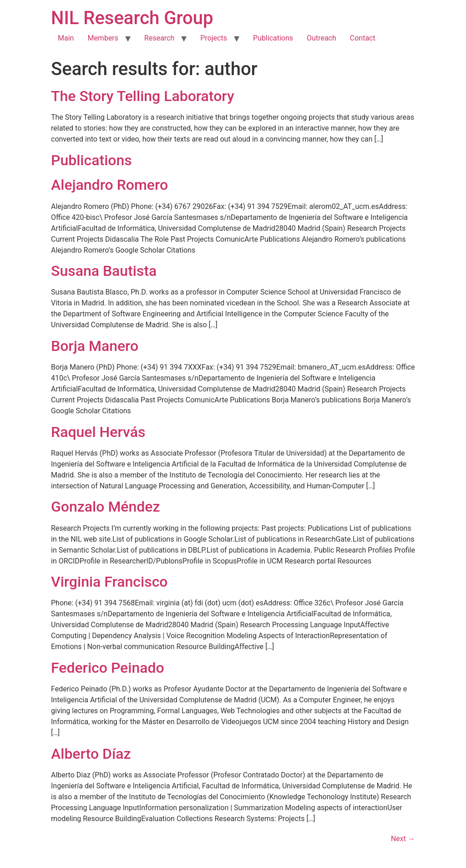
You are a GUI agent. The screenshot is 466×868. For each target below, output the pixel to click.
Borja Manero (95, 346)
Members (103, 38)
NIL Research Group (132, 18)
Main (66, 38)
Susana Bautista (104, 271)
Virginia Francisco (109, 582)
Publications (273, 38)
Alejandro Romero (109, 185)
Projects (214, 38)
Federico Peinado (108, 668)
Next (403, 839)
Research (159, 38)
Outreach (322, 38)
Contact (363, 38)
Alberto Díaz (91, 754)
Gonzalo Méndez (106, 507)
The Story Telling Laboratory (143, 96)
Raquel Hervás (98, 432)
